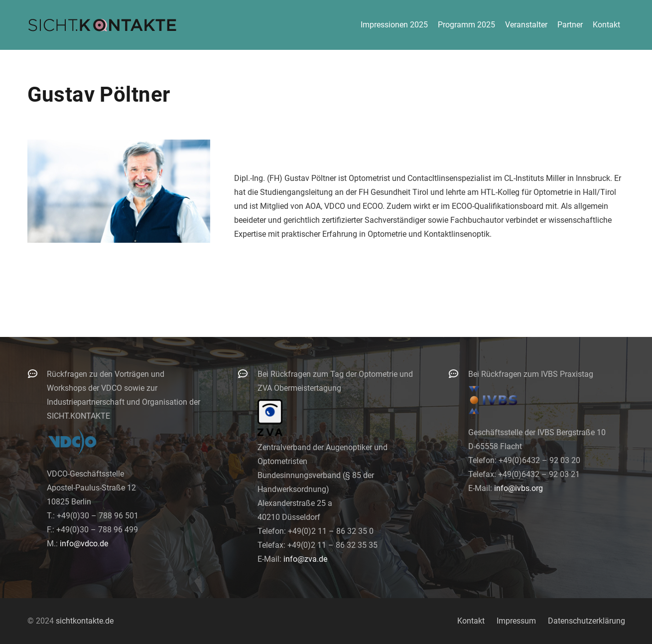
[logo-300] (102, 25)
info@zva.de (305, 559)
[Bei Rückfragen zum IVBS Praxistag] (458, 374)
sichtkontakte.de (85, 621)
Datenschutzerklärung (587, 621)
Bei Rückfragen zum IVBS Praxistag (531, 374)
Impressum (516, 621)
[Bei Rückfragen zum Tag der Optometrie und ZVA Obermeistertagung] (248, 374)
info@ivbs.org (519, 488)
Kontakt (471, 621)
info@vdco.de (84, 544)
